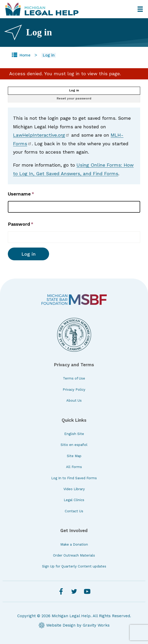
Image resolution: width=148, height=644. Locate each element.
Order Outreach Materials (74, 555)
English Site (74, 434)
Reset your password (74, 98)
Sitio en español (74, 445)
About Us (74, 400)
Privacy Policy (74, 390)
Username (19, 194)
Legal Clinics (74, 500)
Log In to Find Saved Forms (74, 478)
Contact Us (74, 511)
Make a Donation (74, 544)
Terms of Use (74, 378)
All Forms (74, 467)
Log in (74, 90)
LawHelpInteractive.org (41, 135)
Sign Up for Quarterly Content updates (74, 566)
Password (19, 224)
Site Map (74, 456)
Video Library (74, 489)
